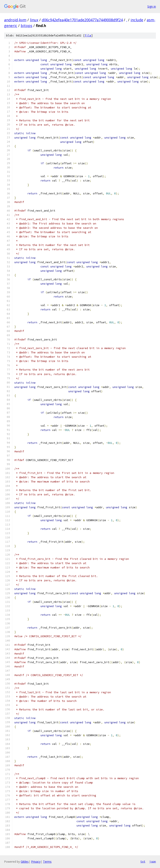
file (88, 36)
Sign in (152, 6)
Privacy (36, 862)
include (137, 20)
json (153, 861)
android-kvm (15, 20)
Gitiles (25, 862)
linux (34, 20)
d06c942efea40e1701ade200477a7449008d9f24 (82, 20)
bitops (26, 26)
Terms (47, 862)
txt (143, 861)
